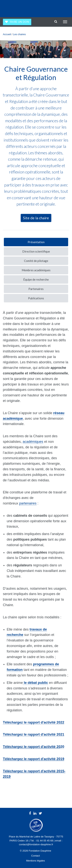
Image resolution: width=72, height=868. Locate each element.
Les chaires (19, 34)
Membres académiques (36, 270)
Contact (36, 856)
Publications (36, 298)
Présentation (36, 242)
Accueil (7, 34)
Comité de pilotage (36, 261)
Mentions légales (36, 861)
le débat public (35, 683)
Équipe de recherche (36, 279)
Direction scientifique (36, 251)
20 (34, 747)
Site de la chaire (36, 218)
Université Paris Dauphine (53, 8)
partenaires (28, 503)
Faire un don (20, 22)
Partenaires (36, 289)
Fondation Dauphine (14, 8)
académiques (33, 442)
